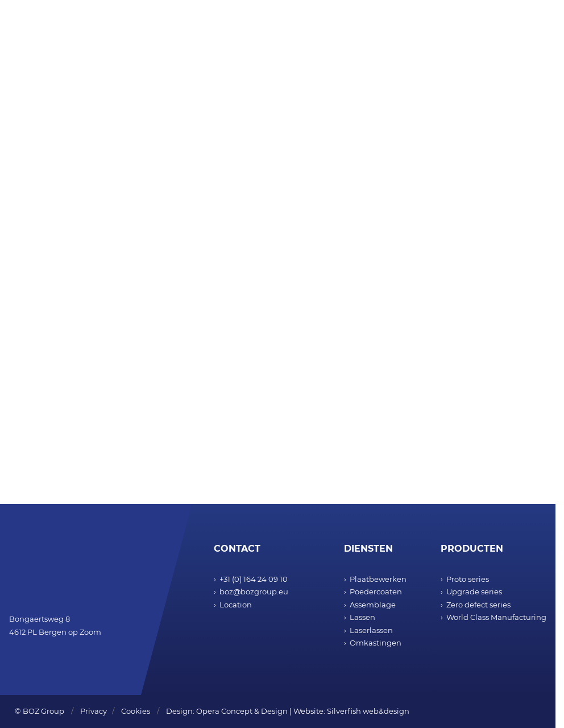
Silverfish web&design (368, 711)
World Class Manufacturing (496, 617)
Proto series (468, 579)
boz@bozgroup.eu (254, 591)
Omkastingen (376, 643)
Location (236, 605)
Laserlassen (371, 630)
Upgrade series (474, 591)
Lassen (362, 617)
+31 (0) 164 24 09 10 (254, 579)
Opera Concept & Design (242, 711)
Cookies (136, 711)
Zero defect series (478, 605)
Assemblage (373, 605)
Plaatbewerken (378, 579)
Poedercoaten (376, 591)
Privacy (94, 711)
